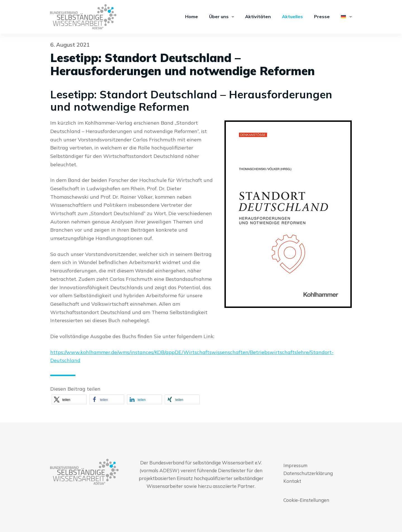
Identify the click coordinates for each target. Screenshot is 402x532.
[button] (69, 399)
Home (192, 16)
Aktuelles (292, 16)
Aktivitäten (258, 16)
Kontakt (292, 481)
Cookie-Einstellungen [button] (306, 500)
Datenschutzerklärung (308, 473)
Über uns (223, 17)
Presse (322, 16)
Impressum (295, 465)
